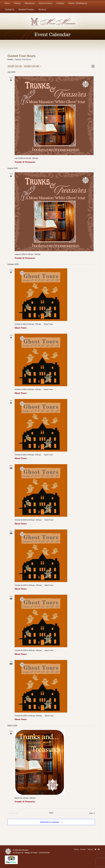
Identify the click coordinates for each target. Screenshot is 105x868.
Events (10, 59)
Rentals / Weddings (78, 3)
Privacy (90, 849)
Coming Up (10, 9)
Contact (83, 849)
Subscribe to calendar (50, 822)
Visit (17, 3)
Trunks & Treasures (25, 162)
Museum (30, 3)
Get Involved (45, 3)
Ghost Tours (21, 328)
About (42, 9)
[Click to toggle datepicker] (24, 66)
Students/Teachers (26, 9)
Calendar (60, 3)
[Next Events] (92, 813)
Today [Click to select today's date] (51, 813)
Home (7, 3)
